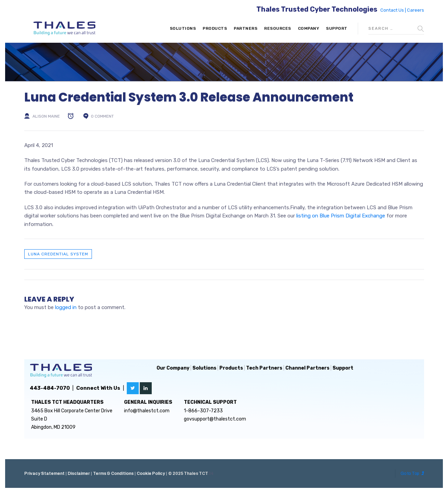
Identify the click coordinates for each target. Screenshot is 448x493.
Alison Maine (46, 116)
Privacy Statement (44, 474)
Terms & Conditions (113, 474)
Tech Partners (264, 368)
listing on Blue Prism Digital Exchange (341, 216)
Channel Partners (307, 368)
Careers (416, 10)
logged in (66, 307)
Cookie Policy (151, 474)
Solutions (183, 28)
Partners (246, 28)
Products (215, 28)
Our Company (173, 368)
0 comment (102, 116)
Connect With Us (98, 388)
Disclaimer (79, 474)
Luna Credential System (58, 254)
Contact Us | (394, 10)
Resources (278, 28)
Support (337, 28)
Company (309, 28)
